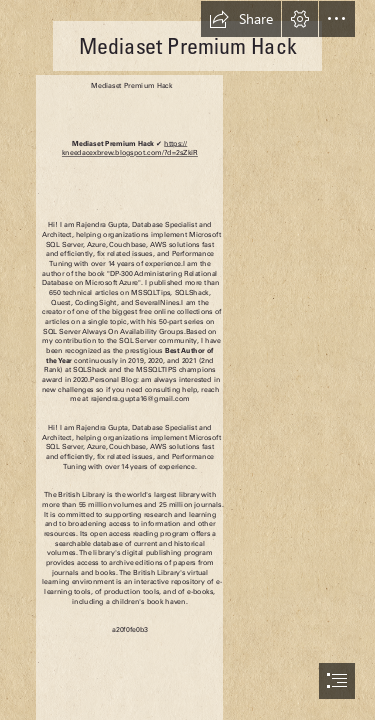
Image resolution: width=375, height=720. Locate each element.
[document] (187, 360)
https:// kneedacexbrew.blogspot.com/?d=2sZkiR (130, 148)
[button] (241, 19)
